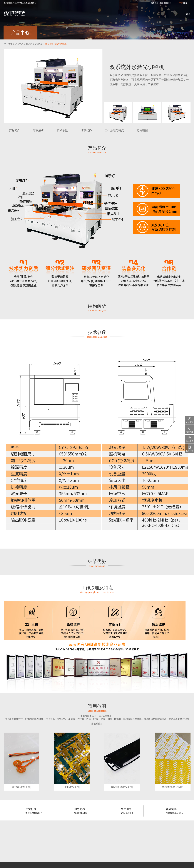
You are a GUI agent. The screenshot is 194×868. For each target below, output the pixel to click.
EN (186, 3)
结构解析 (38, 130)
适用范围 (142, 130)
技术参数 (62, 130)
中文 (181, 3)
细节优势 (86, 130)
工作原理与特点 (114, 130)
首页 (188, 14)
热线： (157, 3)
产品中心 (19, 44)
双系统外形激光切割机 (56, 44)
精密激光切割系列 (34, 44)
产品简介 (15, 130)
